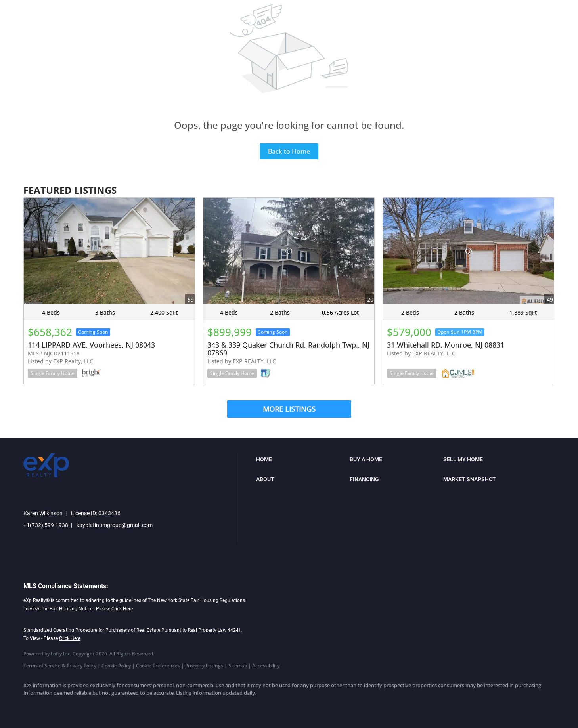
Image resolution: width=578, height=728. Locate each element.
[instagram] (102, 707)
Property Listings (204, 666)
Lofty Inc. (61, 654)
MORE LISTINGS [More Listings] (289, 409)
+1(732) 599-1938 (46, 525)
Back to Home (289, 151)
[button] (301, 459)
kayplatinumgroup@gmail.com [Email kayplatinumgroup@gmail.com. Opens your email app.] (115, 525)
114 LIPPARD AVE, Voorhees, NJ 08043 (91, 345)
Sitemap (238, 666)
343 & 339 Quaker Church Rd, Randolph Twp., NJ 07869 (288, 349)
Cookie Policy (116, 666)
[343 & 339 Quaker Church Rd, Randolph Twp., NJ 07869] (289, 251)
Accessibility (266, 666)
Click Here (122, 609)
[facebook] (33, 707)
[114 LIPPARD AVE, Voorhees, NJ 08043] (109, 251)
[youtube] (125, 707)
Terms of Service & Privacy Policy (60, 666)
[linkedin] (56, 707)
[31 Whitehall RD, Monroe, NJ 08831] (468, 251)
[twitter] (79, 707)
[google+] (148, 707)
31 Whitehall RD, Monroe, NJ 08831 (446, 345)
